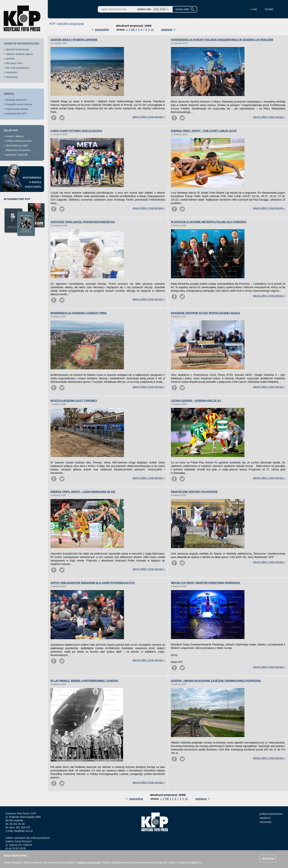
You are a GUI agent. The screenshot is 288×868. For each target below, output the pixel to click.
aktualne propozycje (17, 49)
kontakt (269, 9)
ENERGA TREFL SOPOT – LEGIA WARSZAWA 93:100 (83, 492)
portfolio (10, 59)
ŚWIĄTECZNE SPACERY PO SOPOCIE (194, 492)
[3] (133, 30)
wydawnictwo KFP (16, 114)
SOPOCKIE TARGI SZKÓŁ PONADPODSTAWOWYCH (83, 222)
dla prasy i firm (14, 63)
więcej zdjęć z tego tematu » (149, 117)
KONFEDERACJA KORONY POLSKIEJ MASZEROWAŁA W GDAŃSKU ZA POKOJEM (222, 40)
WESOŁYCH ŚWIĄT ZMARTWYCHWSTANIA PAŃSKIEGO (206, 583)
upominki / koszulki (17, 155)
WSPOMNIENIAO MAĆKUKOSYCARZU (32, 182)
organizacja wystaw (17, 109)
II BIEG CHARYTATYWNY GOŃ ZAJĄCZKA (76, 131)
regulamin (265, 818)
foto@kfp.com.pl (23, 831)
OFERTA (9, 94)
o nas (254, 9)
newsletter (12, 72)
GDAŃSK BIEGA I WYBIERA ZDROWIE (74, 40)
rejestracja (12, 77)
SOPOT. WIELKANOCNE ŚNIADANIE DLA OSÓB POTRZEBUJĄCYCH (93, 583)
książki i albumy (15, 136)
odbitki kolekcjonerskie (19, 141)
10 (152, 30)
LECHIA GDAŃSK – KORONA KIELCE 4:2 (196, 401)
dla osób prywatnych (18, 68)
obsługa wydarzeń (16, 100)
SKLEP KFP (11, 130)
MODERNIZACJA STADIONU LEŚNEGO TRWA (79, 313)
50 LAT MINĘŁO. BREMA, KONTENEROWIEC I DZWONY (85, 681)
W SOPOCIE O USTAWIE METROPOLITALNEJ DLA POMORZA (209, 222)
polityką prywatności (89, 862)
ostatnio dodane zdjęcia (19, 54)
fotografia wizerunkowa (19, 104)
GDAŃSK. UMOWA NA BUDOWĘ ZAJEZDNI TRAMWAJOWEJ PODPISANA (216, 681)
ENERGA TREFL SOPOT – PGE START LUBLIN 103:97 (204, 131)
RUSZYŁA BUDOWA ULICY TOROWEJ (74, 401)
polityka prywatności (271, 814)
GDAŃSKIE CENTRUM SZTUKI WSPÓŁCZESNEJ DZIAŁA (206, 313)
